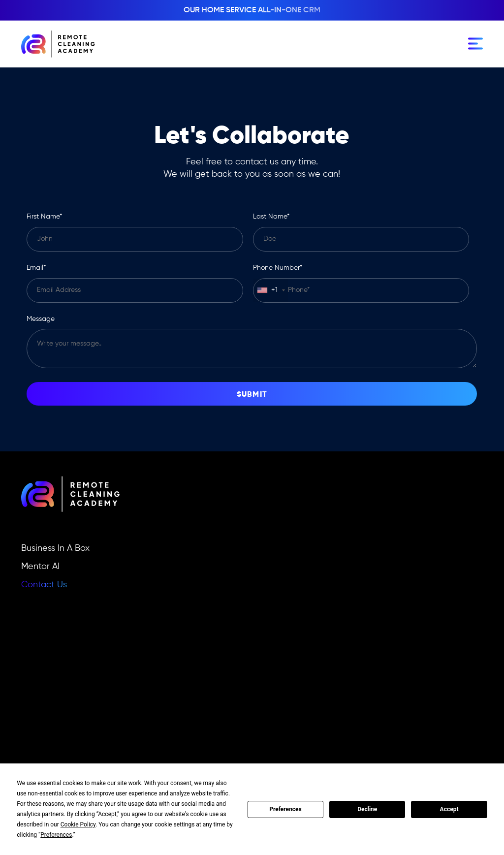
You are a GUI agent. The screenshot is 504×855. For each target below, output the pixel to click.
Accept (449, 809)
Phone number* (278, 268)
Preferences (285, 809)
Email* (36, 268)
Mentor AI (40, 567)
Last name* (271, 217)
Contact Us (44, 585)
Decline (367, 809)
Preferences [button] (56, 835)
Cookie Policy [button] (78, 824)
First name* (44, 217)
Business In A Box (55, 548)
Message (41, 319)
